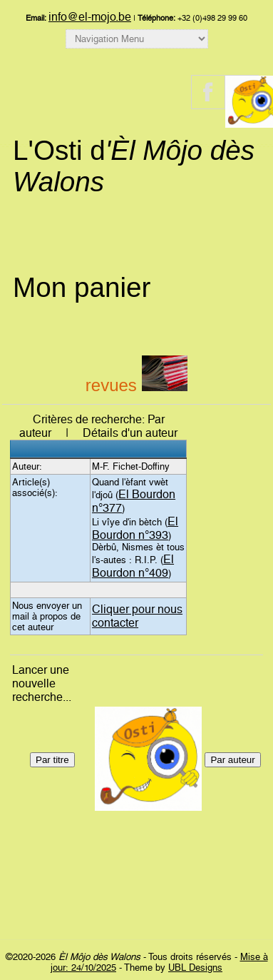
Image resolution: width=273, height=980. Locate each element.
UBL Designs (195, 968)
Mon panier (82, 287)
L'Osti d (134, 166)
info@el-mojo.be (90, 17)
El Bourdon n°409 (133, 566)
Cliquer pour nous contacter (137, 616)
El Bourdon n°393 (135, 528)
